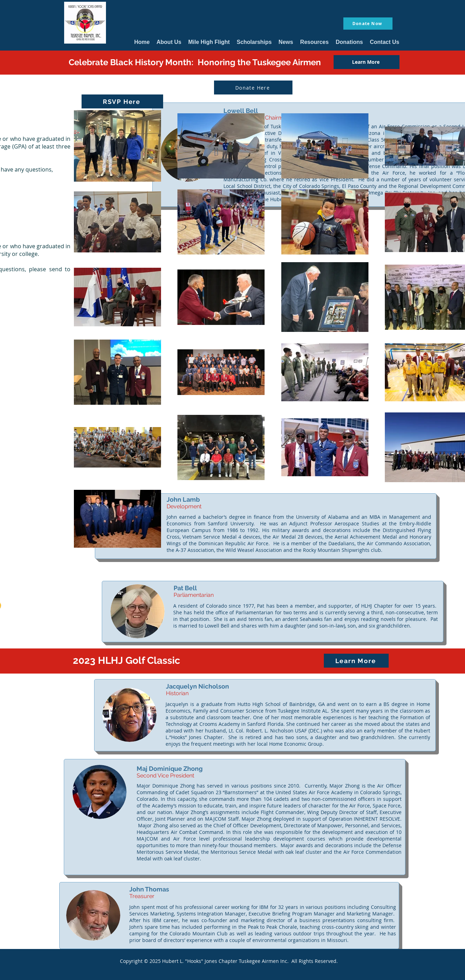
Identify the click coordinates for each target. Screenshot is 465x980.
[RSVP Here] (122, 101)
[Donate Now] (368, 24)
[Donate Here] (253, 88)
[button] (169, 42)
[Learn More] (367, 62)
